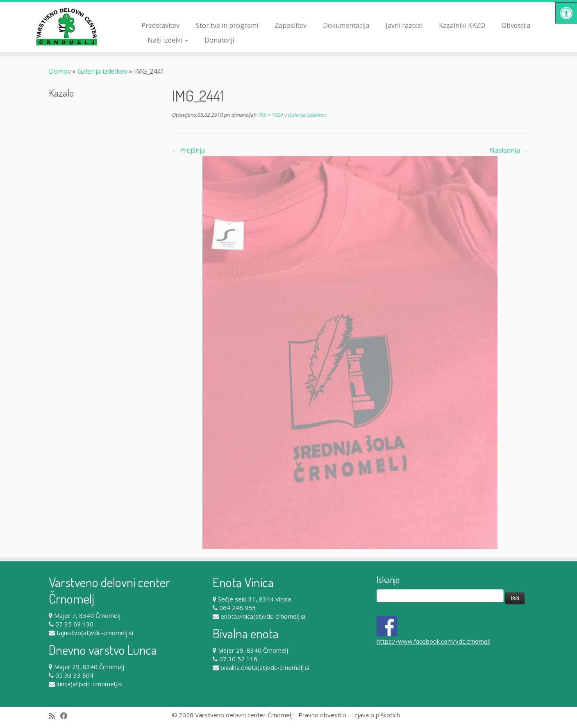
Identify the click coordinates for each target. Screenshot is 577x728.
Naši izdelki (168, 40)
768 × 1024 (269, 115)
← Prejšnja (188, 150)
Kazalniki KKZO (462, 25)
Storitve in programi (227, 25)
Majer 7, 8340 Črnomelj (87, 615)
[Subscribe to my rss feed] (55, 716)
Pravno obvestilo (322, 715)
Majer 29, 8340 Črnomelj (89, 667)
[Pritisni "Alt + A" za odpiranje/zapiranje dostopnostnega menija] (566, 13)
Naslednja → (509, 150)
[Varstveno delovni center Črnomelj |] (67, 27)
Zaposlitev (291, 25)
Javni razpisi (404, 25)
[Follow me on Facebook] (67, 716)
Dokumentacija (346, 25)
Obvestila (516, 25)
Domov (60, 71)
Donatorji (219, 40)
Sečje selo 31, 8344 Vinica (254, 599)
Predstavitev (160, 25)
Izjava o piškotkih (376, 715)
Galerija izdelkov (102, 71)
